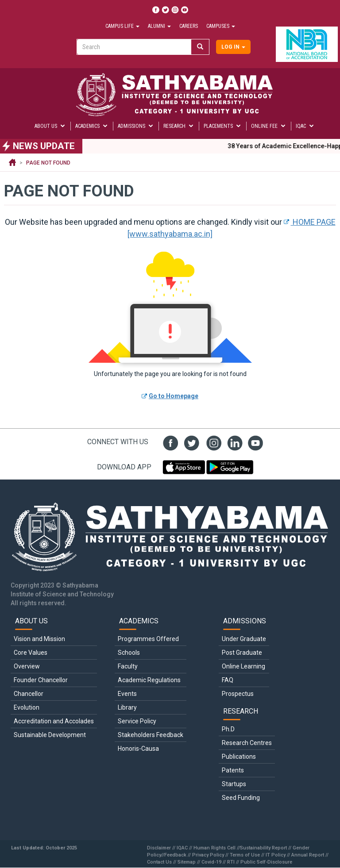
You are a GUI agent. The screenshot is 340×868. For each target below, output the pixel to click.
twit (191, 442)
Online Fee (269, 126)
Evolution (27, 707)
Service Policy (137, 721)
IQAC (305, 126)
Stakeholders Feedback (151, 735)
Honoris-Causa (138, 749)
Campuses (221, 26)
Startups (234, 784)
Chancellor (29, 694)
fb (169, 442)
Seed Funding (241, 798)
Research (179, 126)
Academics (92, 126)
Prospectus (238, 694)
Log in (233, 47)
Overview (27, 666)
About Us (50, 126)
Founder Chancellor (41, 680)
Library (127, 707)
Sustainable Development (50, 735)
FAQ (228, 680)
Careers (189, 26)
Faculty (128, 666)
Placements (223, 126)
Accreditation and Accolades (54, 721)
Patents (233, 770)
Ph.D (228, 729)
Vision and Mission (39, 639)
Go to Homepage (174, 396)
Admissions (136, 126)
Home (12, 163)
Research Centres (247, 743)
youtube (254, 442)
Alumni (159, 26)
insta (212, 442)
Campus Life (122, 26)
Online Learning (243, 666)
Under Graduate (244, 639)
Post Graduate (242, 653)
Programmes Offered (148, 639)
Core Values (31, 653)
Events (127, 694)
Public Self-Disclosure (266, 862)
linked (233, 442)
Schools (129, 653)
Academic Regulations (149, 680)
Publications (239, 757)
